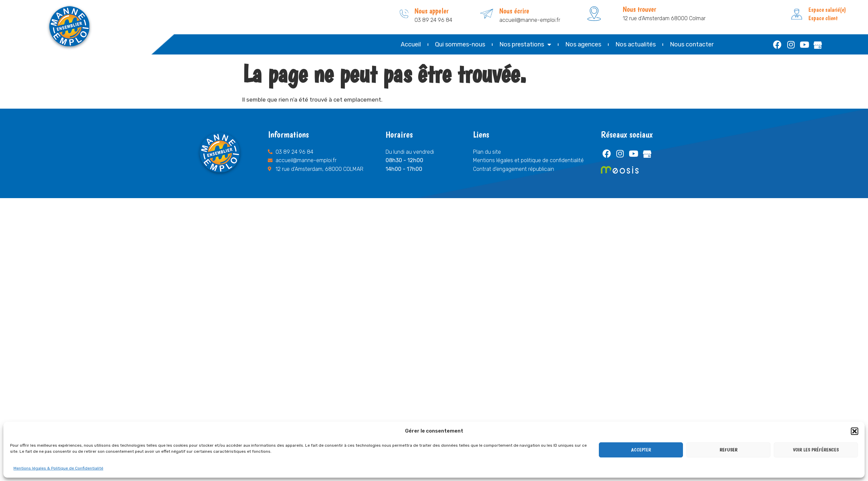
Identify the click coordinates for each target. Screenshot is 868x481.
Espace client (823, 18)
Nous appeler (431, 11)
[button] (855, 431)
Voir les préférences (816, 450)
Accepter (641, 450)
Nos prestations (525, 44)
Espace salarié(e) (827, 10)
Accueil (411, 44)
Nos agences (583, 44)
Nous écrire (514, 11)
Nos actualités (636, 44)
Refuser (729, 450)
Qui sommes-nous (460, 44)
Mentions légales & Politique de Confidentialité (58, 468)
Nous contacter (692, 44)
